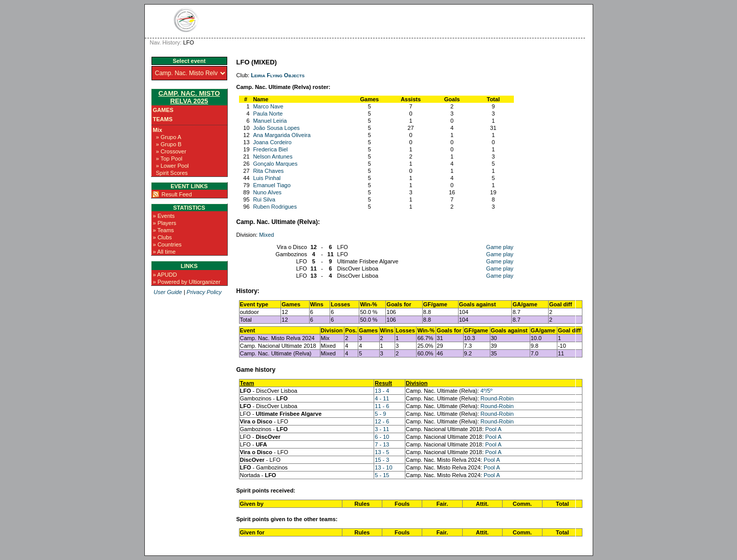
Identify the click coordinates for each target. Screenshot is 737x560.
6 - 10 (382, 437)
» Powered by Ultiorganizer (187, 282)
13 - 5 (382, 452)
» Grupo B (169, 144)
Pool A (493, 429)
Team (247, 383)
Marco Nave (268, 106)
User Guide (168, 292)
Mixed (266, 235)
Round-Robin (497, 398)
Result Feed (177, 194)
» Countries (167, 244)
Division (417, 383)
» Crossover (171, 151)
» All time (165, 252)
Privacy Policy (204, 292)
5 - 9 (380, 414)
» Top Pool (169, 159)
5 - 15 (382, 475)
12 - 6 (382, 421)
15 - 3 (382, 460)
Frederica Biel (270, 149)
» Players (165, 223)
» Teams (164, 230)
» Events (164, 216)
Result (383, 383)
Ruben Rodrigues (275, 207)
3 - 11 (382, 429)
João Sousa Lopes (276, 128)
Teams (163, 119)
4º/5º (486, 391)
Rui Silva (264, 199)
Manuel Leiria (270, 121)
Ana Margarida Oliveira (282, 135)
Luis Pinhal (267, 178)
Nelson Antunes (273, 156)
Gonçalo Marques (275, 164)
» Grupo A (169, 137)
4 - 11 (382, 398)
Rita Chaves (268, 171)
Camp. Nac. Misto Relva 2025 (189, 97)
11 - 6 (382, 406)
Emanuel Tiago (272, 185)
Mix (158, 130)
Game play (500, 247)
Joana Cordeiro (272, 142)
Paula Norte (268, 114)
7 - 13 (382, 444)
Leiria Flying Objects (278, 75)
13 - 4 (382, 391)
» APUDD (165, 275)
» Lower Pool (172, 166)
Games (163, 110)
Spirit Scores (172, 173)
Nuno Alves (267, 192)
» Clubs (162, 237)
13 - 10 (383, 467)
